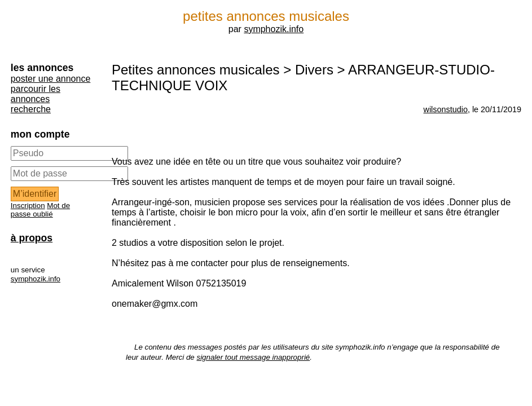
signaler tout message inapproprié (253, 357)
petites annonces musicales (266, 16)
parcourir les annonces (36, 94)
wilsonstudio (446, 109)
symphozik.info (274, 29)
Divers (314, 70)
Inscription (28, 206)
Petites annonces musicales (196, 70)
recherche (31, 109)
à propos (32, 238)
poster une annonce (50, 79)
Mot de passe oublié (40, 210)
